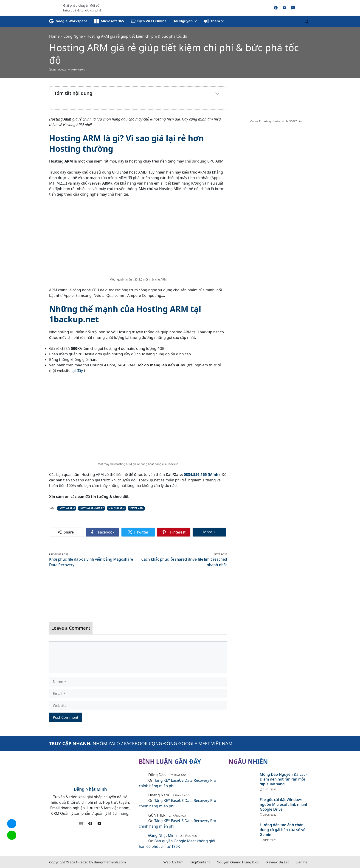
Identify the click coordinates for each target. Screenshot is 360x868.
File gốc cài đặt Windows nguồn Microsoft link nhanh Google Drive (284, 804)
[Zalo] (293, 8)
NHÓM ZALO (106, 743)
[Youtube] (284, 8)
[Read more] (180, 7)
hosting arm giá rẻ (91, 508)
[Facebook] (276, 8)
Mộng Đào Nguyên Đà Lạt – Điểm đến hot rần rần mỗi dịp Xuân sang (284, 779)
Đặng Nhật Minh (90, 789)
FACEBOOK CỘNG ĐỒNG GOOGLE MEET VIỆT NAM (178, 743)
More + (215, 532)
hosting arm (67, 508)
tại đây (77, 371)
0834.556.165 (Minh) (202, 475)
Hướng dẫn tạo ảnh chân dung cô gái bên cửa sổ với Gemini (283, 830)
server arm (136, 508)
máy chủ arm (117, 508)
